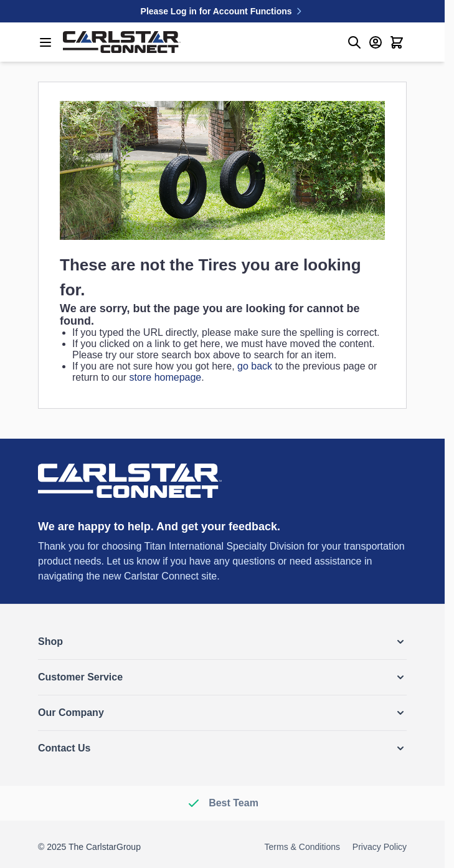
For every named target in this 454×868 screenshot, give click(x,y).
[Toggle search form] (354, 42)
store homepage (166, 377)
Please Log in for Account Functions (223, 11)
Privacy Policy (380, 847)
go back (255, 366)
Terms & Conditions (302, 847)
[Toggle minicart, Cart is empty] (397, 42)
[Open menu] (45, 42)
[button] (222, 642)
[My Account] (376, 42)
